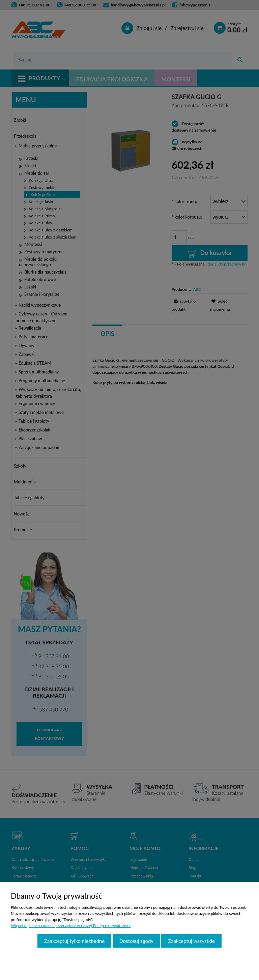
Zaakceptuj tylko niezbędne (74, 941)
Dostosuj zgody (137, 941)
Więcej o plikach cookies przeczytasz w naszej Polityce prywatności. (71, 926)
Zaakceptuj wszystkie (191, 941)
